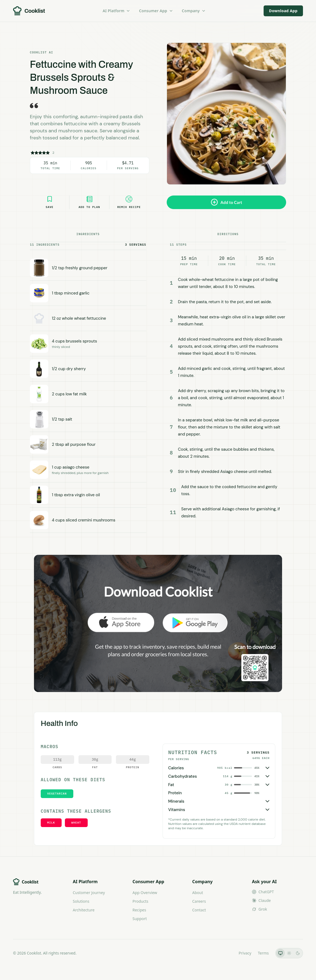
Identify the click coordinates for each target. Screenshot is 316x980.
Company (194, 11)
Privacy (245, 953)
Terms (263, 953)
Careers (199, 901)
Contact (199, 910)
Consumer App (156, 11)
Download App (283, 11)
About (198, 893)
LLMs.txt (225, 953)
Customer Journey (89, 893)
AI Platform (116, 11)
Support (140, 919)
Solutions (81, 901)
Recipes (139, 910)
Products (140, 901)
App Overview (145, 893)
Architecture (84, 910)
